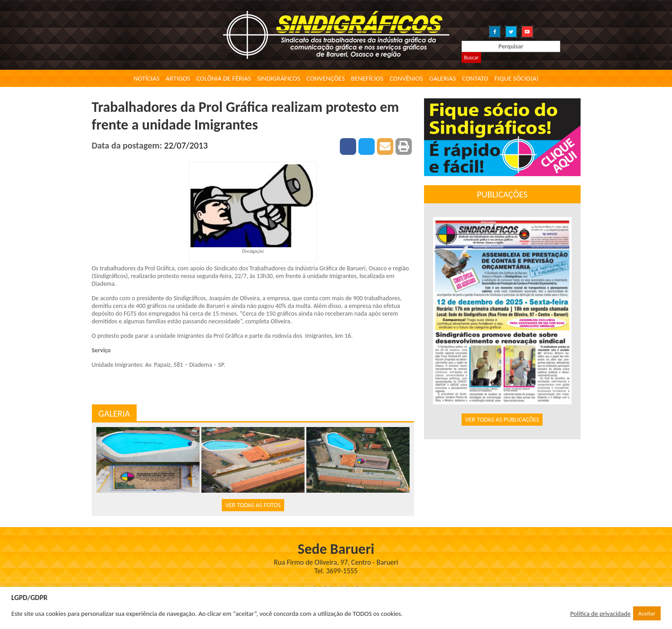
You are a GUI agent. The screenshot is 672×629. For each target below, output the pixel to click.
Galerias (442, 78)
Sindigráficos (279, 78)
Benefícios (367, 78)
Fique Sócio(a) (517, 78)
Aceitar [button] (647, 613)
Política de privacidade (601, 614)
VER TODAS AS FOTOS (253, 505)
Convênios (406, 78)
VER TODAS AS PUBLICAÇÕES (502, 420)
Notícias (147, 78)
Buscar (471, 58)
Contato (475, 78)
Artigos (178, 78)
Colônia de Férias (224, 78)
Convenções (326, 78)
